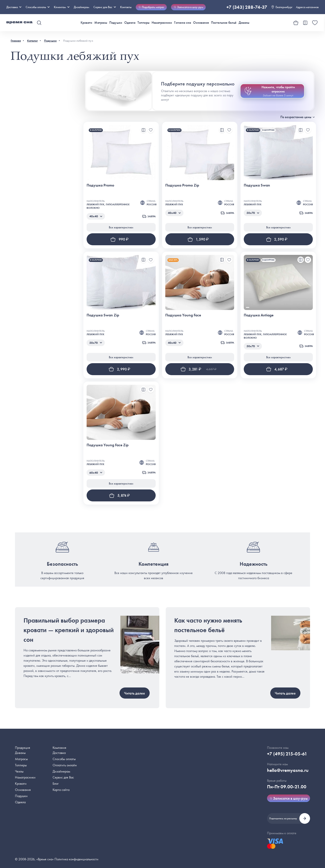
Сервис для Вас (105, 7)
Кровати (86, 23)
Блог (56, 784)
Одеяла (130, 23)
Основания (201, 23)
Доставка (14, 7)
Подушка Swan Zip (103, 315)
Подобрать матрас (151, 7)
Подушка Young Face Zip (108, 445)
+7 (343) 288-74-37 (247, 7)
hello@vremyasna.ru (288, 770)
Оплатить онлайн (65, 765)
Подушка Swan (257, 185)
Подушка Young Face (183, 315)
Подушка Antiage (259, 315)
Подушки (116, 23)
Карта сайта (61, 790)
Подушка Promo (100, 185)
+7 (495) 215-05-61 (287, 754)
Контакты (126, 7)
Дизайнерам (81, 7)
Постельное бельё (224, 23)
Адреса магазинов (307, 7)
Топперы (143, 23)
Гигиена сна (182, 23)
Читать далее (134, 693)
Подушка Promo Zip (182, 185)
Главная (16, 41)
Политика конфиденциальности (76, 859)
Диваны (244, 23)
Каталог (32, 41)
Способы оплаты (64, 759)
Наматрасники (162, 23)
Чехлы (19, 771)
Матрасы (101, 23)
